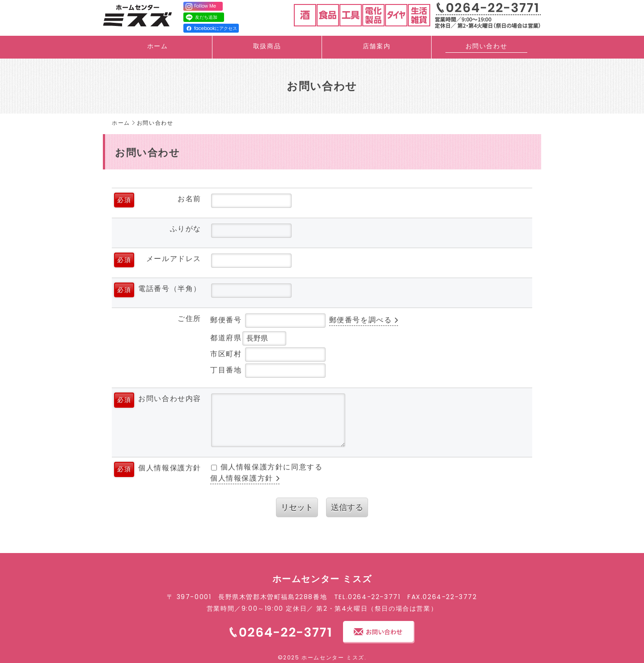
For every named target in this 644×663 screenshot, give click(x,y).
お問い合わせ (487, 46)
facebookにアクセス (212, 28)
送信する (347, 507)
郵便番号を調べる (361, 320)
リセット (297, 507)
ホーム (158, 46)
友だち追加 (201, 17)
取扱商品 (267, 46)
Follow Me (201, 6)
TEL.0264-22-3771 (367, 597)
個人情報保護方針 (242, 478)
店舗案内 (377, 46)
